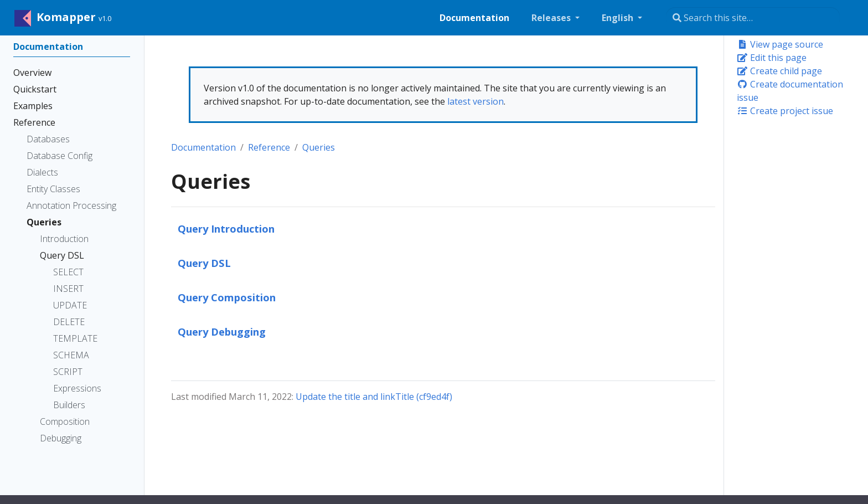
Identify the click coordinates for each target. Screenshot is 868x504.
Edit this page (772, 58)
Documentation (203, 147)
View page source (780, 44)
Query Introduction (226, 228)
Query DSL (204, 263)
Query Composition (227, 297)
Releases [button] (552, 18)
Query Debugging (222, 331)
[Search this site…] (753, 18)
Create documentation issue (790, 91)
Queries (319, 147)
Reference (269, 147)
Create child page (779, 71)
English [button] (619, 18)
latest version (476, 101)
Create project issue (785, 111)
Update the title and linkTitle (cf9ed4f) (374, 397)
